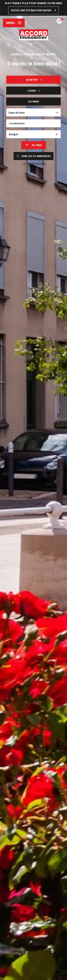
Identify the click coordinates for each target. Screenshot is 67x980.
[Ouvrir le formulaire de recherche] (34, 145)
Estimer (34, 101)
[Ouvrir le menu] (14, 23)
